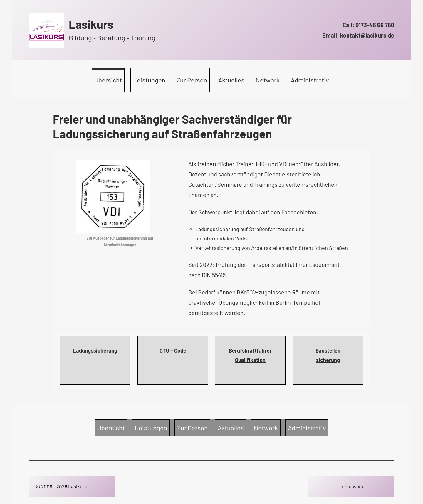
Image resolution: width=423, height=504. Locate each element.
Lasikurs (91, 24)
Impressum (351, 486)
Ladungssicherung (95, 350)
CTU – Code (173, 350)
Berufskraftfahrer (250, 350)
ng (337, 360)
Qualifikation (250, 360)
